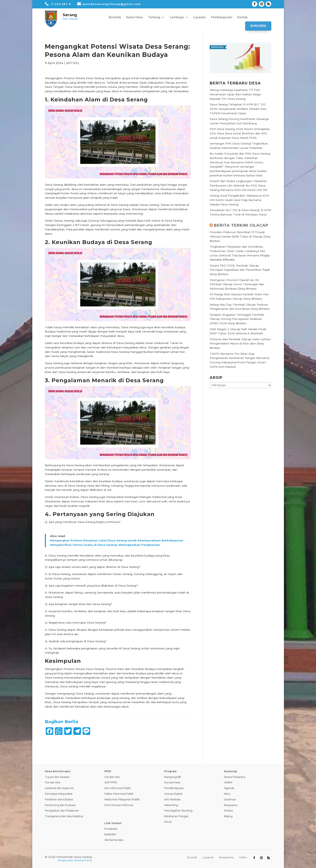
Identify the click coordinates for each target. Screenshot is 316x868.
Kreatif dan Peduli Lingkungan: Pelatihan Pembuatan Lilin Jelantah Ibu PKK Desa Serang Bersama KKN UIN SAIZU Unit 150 (239, 185)
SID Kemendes (114, 840)
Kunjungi (258, 26)
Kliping (228, 816)
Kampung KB (173, 777)
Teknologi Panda (83, 860)
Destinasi (230, 799)
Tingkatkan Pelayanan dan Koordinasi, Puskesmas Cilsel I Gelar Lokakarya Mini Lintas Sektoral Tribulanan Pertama (237, 251)
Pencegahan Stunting (178, 811)
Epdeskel (110, 834)
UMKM (228, 782)
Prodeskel (111, 829)
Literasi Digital (173, 794)
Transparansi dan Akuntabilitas (64, 816)
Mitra (227, 794)
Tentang (154, 17)
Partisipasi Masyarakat (59, 794)
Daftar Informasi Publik (119, 794)
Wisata (228, 811)
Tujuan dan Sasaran (57, 777)
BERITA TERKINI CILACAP (241, 225)
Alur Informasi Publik (118, 788)
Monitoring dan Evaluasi (60, 805)
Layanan (200, 17)
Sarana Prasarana (235, 777)
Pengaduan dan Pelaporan (62, 811)
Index (243, 857)
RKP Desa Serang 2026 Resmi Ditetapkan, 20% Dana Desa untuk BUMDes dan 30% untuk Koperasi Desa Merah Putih (240, 133)
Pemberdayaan (174, 788)
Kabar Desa (135, 17)
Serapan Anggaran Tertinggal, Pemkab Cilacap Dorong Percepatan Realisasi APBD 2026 (237, 319)
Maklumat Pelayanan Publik (122, 799)
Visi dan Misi (53, 782)
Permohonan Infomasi (119, 805)
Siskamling (171, 805)
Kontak (243, 17)
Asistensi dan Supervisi (59, 788)
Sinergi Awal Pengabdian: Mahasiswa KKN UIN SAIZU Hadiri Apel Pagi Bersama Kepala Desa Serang (239, 200)
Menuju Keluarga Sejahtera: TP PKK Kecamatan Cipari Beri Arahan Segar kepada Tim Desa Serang (235, 94)
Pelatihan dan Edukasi (59, 799)
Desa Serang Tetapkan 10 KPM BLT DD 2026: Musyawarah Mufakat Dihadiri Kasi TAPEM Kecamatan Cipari (238, 109)
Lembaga (177, 17)
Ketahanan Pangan (176, 816)
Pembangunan (222, 17)
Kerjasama (231, 805)
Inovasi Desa (172, 782)
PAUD (168, 822)
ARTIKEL (73, 63)
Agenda (229, 788)
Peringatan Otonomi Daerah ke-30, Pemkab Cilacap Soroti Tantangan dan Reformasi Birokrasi (237, 284)
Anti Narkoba (172, 799)
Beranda (115, 17)
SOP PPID (111, 782)
